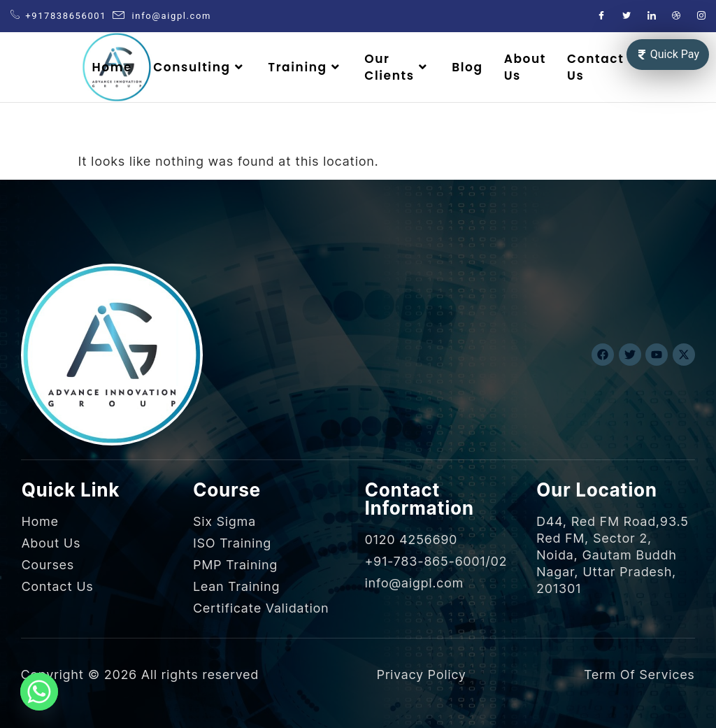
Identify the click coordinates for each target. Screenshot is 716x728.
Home (112, 67)
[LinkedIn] (652, 16)
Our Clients (398, 67)
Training (306, 67)
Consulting (200, 67)
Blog (467, 67)
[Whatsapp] (39, 692)
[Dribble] (677, 16)
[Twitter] (627, 16)
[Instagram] (702, 16)
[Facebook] (602, 16)
